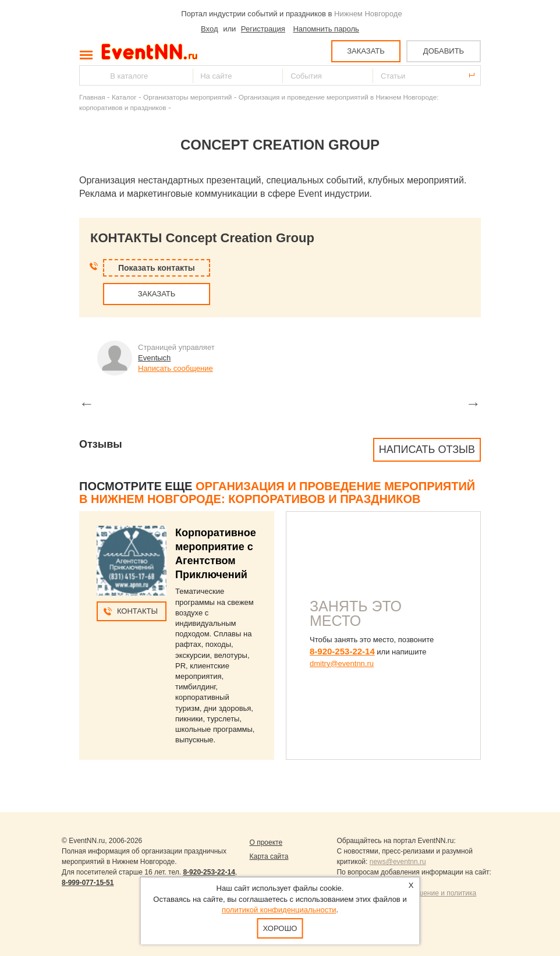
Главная (92, 97)
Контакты (137, 611)
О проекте (266, 842)
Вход (209, 29)
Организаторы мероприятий (187, 97)
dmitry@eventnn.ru (342, 663)
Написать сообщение (176, 368)
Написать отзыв (427, 449)
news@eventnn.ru (398, 862)
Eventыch (154, 358)
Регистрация (263, 29)
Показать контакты (157, 268)
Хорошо (280, 928)
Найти (89, 75)
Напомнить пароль (326, 29)
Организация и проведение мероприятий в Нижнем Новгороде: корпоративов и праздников (277, 493)
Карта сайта (269, 856)
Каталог (124, 97)
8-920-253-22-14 (342, 651)
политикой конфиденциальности (279, 910)
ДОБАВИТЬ (444, 51)
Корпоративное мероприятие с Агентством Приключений (216, 554)
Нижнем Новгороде (368, 14)
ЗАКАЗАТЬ (366, 51)
